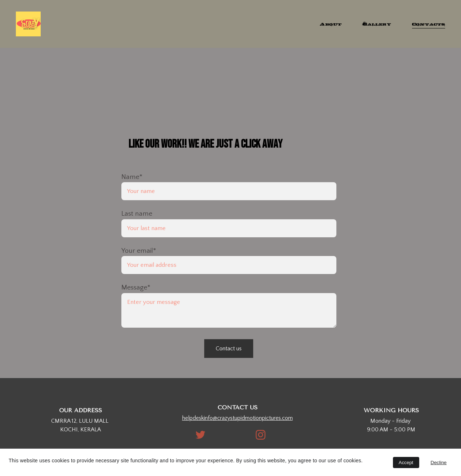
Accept (406, 462)
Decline (439, 462)
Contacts (429, 24)
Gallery (377, 24)
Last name (137, 214)
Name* (132, 177)
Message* (136, 288)
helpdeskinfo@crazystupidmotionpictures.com (238, 418)
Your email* (139, 251)
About (331, 24)
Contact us (229, 349)
